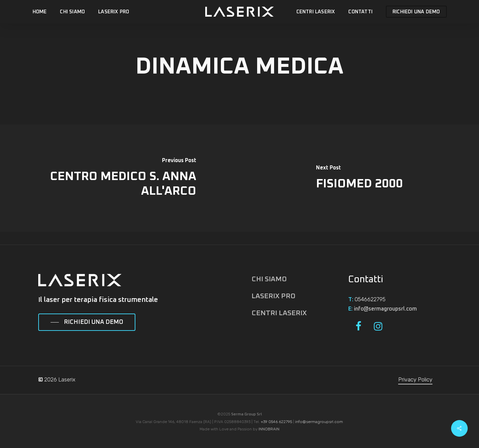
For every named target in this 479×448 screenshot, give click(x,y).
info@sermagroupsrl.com (385, 309)
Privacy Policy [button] (415, 380)
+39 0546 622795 (276, 422)
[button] (87, 323)
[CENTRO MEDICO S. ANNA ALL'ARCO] (120, 178)
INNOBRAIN (269, 429)
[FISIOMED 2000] (359, 178)
